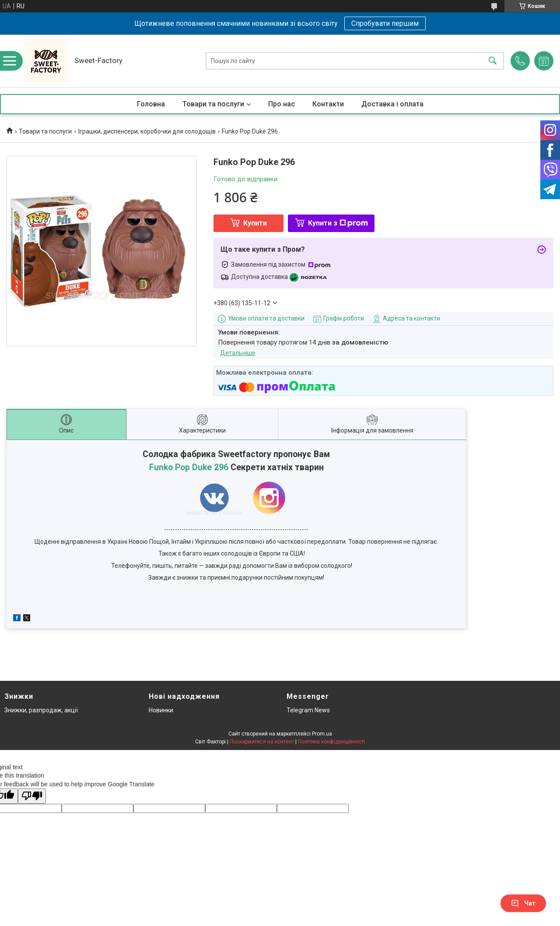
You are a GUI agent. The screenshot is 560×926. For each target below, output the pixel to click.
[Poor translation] (32, 796)
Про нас (282, 104)
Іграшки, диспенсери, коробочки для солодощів (147, 131)
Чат (523, 903)
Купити (255, 223)
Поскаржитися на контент (262, 742)
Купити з (338, 223)
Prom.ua (322, 734)
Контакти (328, 104)
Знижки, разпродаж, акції (41, 710)
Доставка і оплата (392, 104)
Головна (151, 104)
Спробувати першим (385, 23)
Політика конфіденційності (331, 742)
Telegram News (308, 710)
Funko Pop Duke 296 (189, 467)
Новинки (161, 710)
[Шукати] (493, 61)
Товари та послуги (213, 104)
